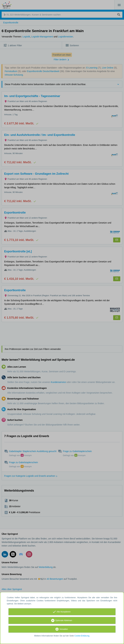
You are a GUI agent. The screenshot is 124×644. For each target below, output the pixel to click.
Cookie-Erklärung (82, 636)
